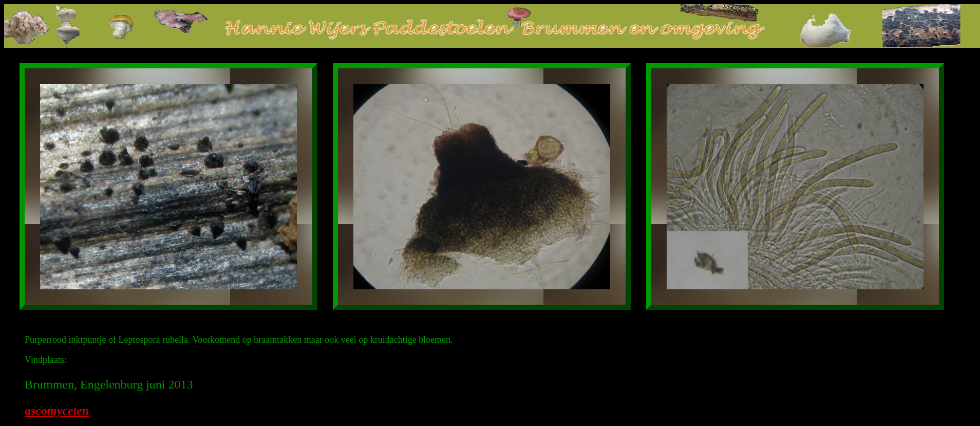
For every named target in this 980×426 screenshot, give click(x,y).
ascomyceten (57, 411)
